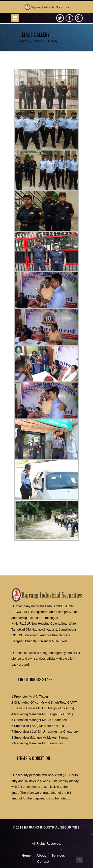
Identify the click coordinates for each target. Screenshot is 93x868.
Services (58, 855)
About (41, 855)
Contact (43, 861)
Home (24, 41)
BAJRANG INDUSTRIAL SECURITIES (52, 827)
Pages (38, 41)
